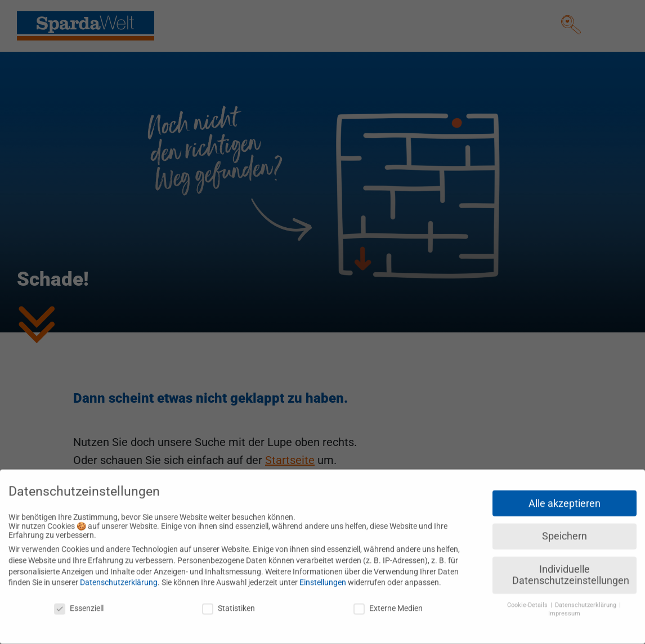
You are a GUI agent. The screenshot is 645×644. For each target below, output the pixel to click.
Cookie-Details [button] (528, 600)
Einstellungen (323, 577)
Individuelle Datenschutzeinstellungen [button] (571, 570)
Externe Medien (388, 603)
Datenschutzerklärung (119, 577)
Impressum (564, 608)
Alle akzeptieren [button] (565, 498)
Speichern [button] (565, 531)
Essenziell (79, 603)
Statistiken (229, 603)
